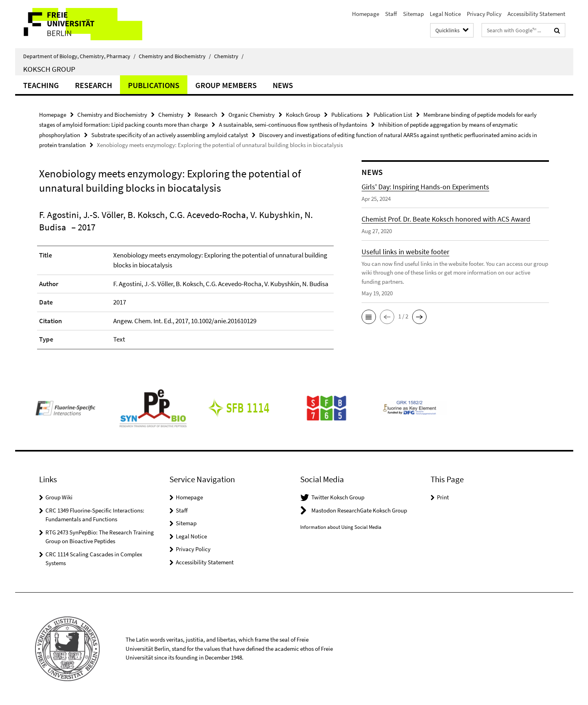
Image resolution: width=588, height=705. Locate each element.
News (283, 85)
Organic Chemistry (252, 115)
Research (93, 85)
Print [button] (443, 497)
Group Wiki (59, 497)
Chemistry (229, 56)
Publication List (393, 115)
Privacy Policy (484, 14)
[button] (369, 317)
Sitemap (413, 14)
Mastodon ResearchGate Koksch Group (359, 510)
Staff (391, 14)
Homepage (366, 14)
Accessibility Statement (536, 14)
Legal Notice (445, 14)
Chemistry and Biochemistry (175, 56)
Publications (154, 85)
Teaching (41, 85)
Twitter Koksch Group (338, 497)
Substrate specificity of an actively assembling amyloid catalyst (170, 135)
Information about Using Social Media (341, 527)
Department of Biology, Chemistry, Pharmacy (79, 56)
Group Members (226, 85)
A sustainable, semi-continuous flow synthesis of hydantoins (293, 125)
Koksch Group (49, 69)
